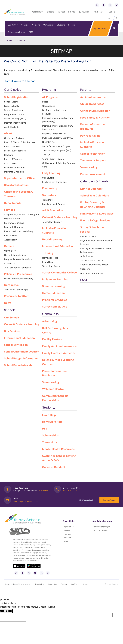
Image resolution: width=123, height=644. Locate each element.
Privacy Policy (39, 584)
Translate (100, 12)
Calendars (67, 538)
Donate (72, 12)
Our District (13, 25)
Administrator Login (101, 527)
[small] (107, 18)
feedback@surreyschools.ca (25, 501)
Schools (25, 25)
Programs (36, 25)
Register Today (99, 28)
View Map (44, 491)
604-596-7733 (70, 491)
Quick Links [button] (85, 12)
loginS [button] (113, 12)
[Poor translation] (9, 611)
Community (49, 25)
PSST (31, 32)
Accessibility (38, 12)
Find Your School (86, 500)
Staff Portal (75, 584)
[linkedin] (97, 5)
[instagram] (110, 5)
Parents (72, 25)
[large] (111, 18)
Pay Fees (61, 12)
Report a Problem (100, 530)
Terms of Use (52, 584)
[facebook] (104, 5)
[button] (114, 28)
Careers (50, 12)
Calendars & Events (17, 32)
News (65, 541)
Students (61, 25)
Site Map (64, 584)
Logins (86, 584)
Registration (68, 527)
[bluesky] (117, 5)
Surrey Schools (12, 584)
